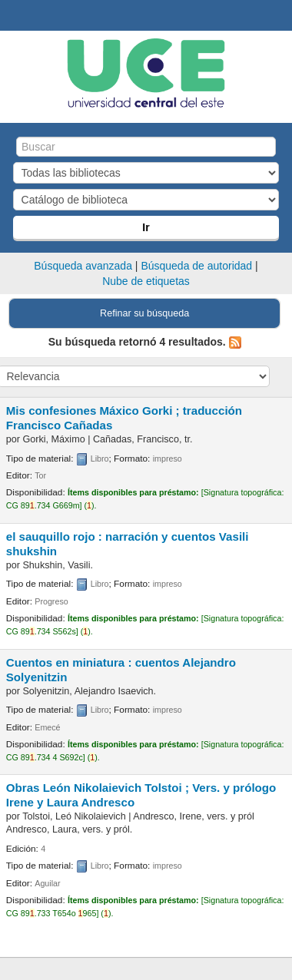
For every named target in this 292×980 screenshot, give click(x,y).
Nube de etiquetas (146, 281)
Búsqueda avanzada (83, 266)
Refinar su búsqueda (144, 313)
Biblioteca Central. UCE (16, 16)
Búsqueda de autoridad (196, 266)
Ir (146, 227)
